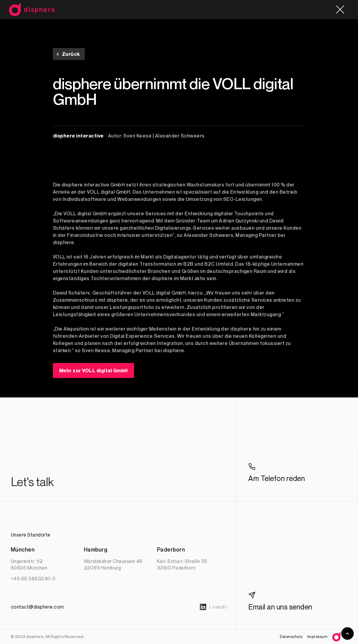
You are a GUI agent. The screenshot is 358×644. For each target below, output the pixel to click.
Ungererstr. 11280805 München (29, 564)
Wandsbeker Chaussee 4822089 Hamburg (113, 564)
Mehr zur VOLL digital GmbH (93, 370)
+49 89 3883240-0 (33, 579)
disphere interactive (78, 136)
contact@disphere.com (37, 607)
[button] (340, 10)
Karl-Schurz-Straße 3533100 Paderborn (182, 564)
